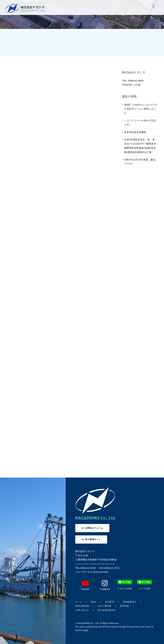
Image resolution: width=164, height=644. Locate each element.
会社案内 (110, 602)
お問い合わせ (82, 610)
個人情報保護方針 (107, 610)
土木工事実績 (104, 606)
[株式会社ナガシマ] (25, 4)
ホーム (79, 602)
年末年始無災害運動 (135, 132)
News (94, 602)
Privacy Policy (133, 627)
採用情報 (124, 606)
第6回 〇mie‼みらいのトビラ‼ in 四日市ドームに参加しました (141, 109)
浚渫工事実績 (82, 606)
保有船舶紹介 (130, 602)
